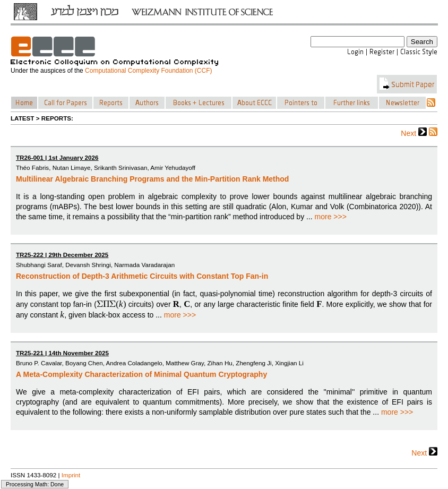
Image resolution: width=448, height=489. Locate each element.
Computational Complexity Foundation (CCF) (148, 71)
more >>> (331, 217)
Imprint (71, 475)
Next (414, 132)
